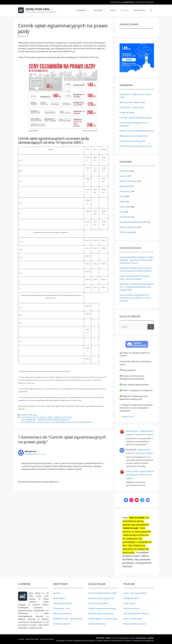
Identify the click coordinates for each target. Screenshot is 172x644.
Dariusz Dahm (132, 431)
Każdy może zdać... (39, 9)
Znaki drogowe (126, 232)
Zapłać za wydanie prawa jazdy (102, 608)
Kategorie (101, 10)
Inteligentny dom (131, 598)
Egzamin (125, 10)
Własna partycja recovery (135, 624)
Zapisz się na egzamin (98, 603)
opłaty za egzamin (54, 417)
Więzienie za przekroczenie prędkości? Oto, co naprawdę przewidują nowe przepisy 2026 (137, 287)
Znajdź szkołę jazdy (97, 624)
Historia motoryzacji (129, 181)
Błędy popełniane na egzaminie (134, 136)
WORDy (113, 10)
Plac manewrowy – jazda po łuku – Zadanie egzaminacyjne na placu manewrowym (57, 422)
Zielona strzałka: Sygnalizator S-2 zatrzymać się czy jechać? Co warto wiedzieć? (135, 298)
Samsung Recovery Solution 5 (137, 613)
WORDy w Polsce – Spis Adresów (68, 619)
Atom (109, 638)
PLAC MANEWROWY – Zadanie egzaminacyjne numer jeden (45, 420)
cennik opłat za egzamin (30, 417)
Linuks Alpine (129, 603)
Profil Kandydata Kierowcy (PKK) (103, 593)
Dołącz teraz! (128, 416)
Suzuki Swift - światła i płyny (132, 107)
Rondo (123, 212)
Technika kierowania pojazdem (133, 222)
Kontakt (57, 593)
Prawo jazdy (33, 415)
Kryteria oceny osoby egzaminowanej (136, 131)
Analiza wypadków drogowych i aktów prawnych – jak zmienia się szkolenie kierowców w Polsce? (137, 260)
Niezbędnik (84, 10)
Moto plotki (125, 186)
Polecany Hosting (131, 608)
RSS (103, 638)
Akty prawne (125, 171)
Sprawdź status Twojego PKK (101, 598)
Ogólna (123, 202)
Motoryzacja (125, 191)
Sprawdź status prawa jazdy (101, 613)
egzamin (43, 417)
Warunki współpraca (62, 613)
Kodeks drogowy (127, 112)
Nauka (123, 196)
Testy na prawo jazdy (129, 227)
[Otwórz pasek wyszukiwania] (151, 10)
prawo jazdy (67, 417)
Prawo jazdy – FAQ (61, 608)
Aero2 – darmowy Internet (135, 593)
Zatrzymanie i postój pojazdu (133, 141)
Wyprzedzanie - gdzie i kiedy (132, 102)
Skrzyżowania (126, 217)
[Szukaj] (151, 327)
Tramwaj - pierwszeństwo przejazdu (136, 118)
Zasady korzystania (62, 624)
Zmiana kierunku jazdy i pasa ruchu (136, 146)
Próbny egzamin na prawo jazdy (103, 619)
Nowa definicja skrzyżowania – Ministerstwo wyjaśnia (140, 475)
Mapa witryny (139, 10)
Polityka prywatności (63, 603)
